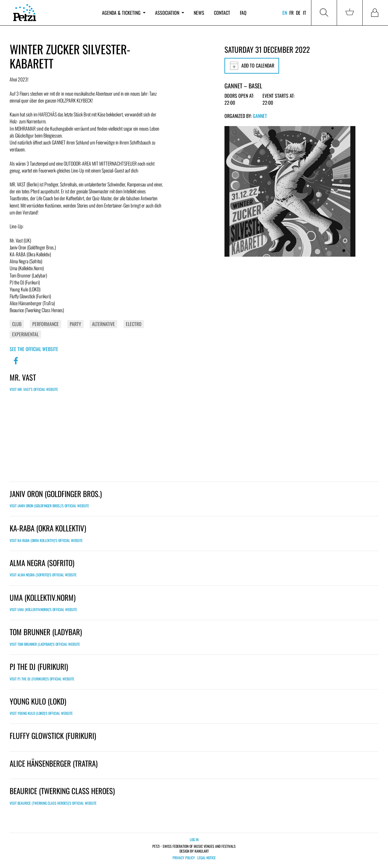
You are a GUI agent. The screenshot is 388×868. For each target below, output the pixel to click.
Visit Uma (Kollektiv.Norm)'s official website (43, 609)
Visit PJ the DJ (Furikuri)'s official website (42, 679)
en (285, 13)
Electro (134, 324)
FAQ (243, 13)
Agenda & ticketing (124, 13)
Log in (194, 839)
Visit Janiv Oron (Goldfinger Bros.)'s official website (49, 506)
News (199, 13)
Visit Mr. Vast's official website (34, 389)
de (298, 13)
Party (75, 324)
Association (170, 13)
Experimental (25, 334)
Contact (222, 13)
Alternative (103, 324)
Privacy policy (184, 858)
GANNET (260, 116)
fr (291, 13)
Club (17, 324)
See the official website (34, 349)
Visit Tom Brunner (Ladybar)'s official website (45, 644)
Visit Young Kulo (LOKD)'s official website (41, 713)
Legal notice (207, 858)
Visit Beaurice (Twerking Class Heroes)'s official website (53, 803)
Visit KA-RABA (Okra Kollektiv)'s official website (46, 540)
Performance (46, 324)
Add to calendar (252, 66)
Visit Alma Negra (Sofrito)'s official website (43, 575)
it (305, 13)
